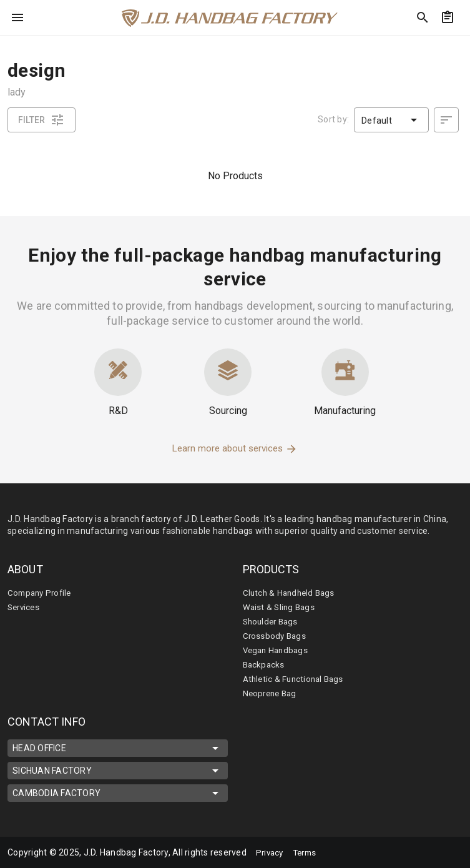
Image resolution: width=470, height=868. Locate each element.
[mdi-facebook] (392, 852)
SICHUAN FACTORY (118, 771)
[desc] (446, 120)
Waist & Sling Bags (281, 607)
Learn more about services (235, 448)
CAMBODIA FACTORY (118, 793)
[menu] (17, 17)
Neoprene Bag (272, 693)
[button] (391, 120)
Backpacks (265, 664)
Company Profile (42, 593)
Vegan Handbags (278, 650)
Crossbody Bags (276, 636)
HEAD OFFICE (118, 748)
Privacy (271, 852)
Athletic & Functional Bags (296, 679)
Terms (308, 852)
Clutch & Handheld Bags (291, 593)
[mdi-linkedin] (418, 852)
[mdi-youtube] (444, 852)
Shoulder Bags (272, 621)
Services (25, 607)
